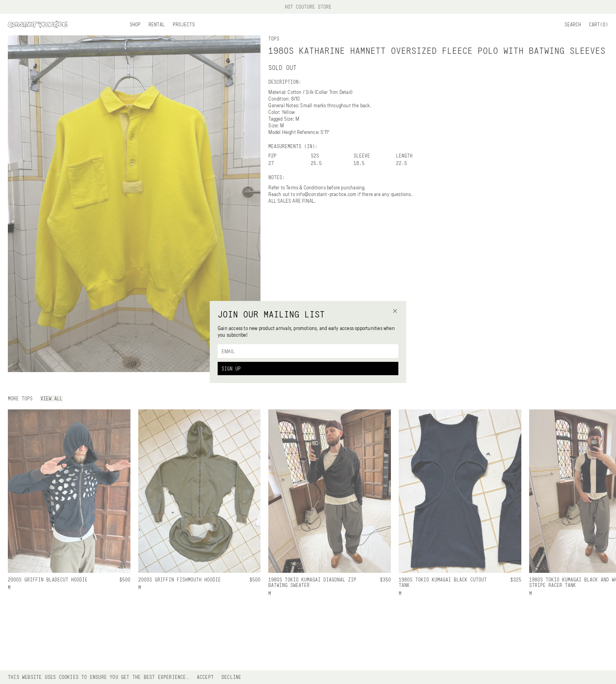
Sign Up (231, 369)
